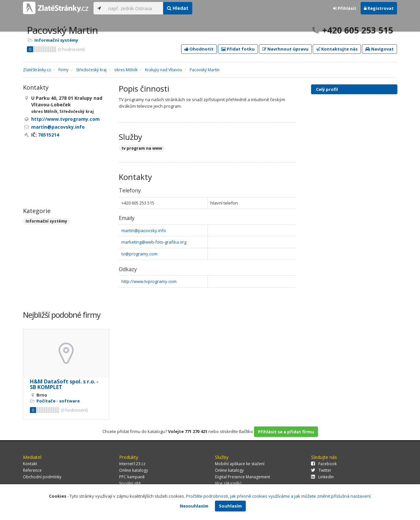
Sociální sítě (130, 483)
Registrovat (379, 8)
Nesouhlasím (194, 506)
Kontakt (30, 464)
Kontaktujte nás (337, 49)
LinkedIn (322, 477)
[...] (134, 8)
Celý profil (327, 89)
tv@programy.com (139, 254)
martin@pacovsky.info (144, 230)
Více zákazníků (228, 483)
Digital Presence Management (242, 477)
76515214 (49, 135)
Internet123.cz (132, 464)
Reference (32, 470)
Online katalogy (134, 470)
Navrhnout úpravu (285, 49)
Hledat (178, 8)
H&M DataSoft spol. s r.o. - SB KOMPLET (64, 384)
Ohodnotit (199, 49)
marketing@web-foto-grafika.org (154, 242)
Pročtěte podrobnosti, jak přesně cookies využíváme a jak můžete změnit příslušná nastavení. (279, 496)
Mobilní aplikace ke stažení (240, 464)
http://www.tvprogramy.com (149, 281)
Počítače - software (58, 401)
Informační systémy (56, 40)
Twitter (321, 470)
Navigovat (379, 49)
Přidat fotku (238, 49)
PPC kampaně (132, 477)
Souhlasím (230, 506)
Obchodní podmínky (42, 477)
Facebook (324, 464)
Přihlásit (345, 8)
